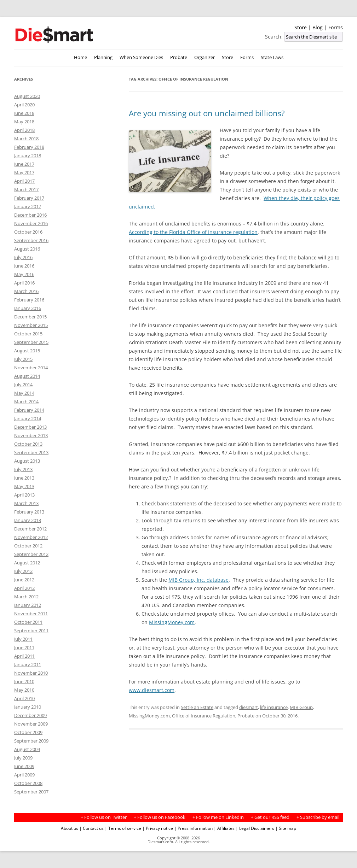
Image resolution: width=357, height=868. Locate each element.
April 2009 (24, 775)
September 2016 (31, 240)
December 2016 (30, 215)
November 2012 (31, 537)
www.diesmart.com (152, 690)
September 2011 (31, 631)
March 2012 (26, 597)
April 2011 (24, 656)
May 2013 (24, 486)
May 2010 (24, 690)
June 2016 (24, 266)
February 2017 (29, 198)
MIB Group (301, 707)
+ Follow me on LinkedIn (218, 817)
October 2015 (28, 334)
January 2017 (28, 206)
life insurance (274, 707)
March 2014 (26, 401)
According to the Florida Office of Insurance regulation (193, 232)
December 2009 (30, 715)
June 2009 (24, 766)
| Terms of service (123, 828)
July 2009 (23, 758)
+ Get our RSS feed (270, 817)
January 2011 (28, 664)
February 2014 (29, 410)
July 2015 (23, 359)
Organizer (205, 57)
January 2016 (28, 308)
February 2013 (29, 512)
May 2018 (24, 122)
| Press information (193, 828)
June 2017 (24, 164)
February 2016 (29, 300)
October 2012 (28, 546)
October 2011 (28, 622)
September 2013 (31, 452)
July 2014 (23, 385)
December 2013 (30, 427)
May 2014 (24, 393)
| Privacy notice (158, 828)
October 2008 (28, 783)
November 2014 (31, 368)
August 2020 (27, 96)
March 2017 (26, 189)
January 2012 (28, 605)
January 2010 (28, 707)
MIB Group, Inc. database (198, 580)
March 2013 (26, 503)
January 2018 (28, 156)
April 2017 (24, 181)
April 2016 (24, 283)
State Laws (272, 57)
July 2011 (23, 639)
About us (70, 828)
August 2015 (27, 351)
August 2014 (27, 376)
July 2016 (23, 257)
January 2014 (28, 418)
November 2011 (31, 614)
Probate (179, 57)
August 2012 (27, 563)
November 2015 (31, 325)
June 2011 (24, 647)
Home (80, 57)
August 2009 (27, 749)
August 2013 (27, 461)
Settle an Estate (197, 707)
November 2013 (31, 435)
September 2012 (31, 554)
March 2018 (26, 139)
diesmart (249, 707)
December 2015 (30, 317)
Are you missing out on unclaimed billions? (207, 113)
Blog (318, 27)
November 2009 (31, 724)
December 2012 (30, 529)
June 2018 (24, 113)
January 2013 (28, 520)
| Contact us (91, 828)
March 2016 (26, 291)
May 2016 (24, 274)
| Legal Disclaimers (255, 828)
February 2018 (29, 147)
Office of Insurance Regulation (204, 716)
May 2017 (24, 172)
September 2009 (31, 741)
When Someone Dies (141, 57)
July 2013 (23, 469)
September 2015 (31, 342)
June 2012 (24, 580)
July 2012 (23, 571)
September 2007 (31, 792)
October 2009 (28, 732)
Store (301, 27)
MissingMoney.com (172, 622)
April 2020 (24, 105)
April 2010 (24, 698)
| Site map (286, 828)
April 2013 (24, 495)
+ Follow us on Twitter (104, 817)
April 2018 (24, 130)
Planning (103, 57)
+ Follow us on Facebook (160, 817)
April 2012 (24, 588)
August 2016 (27, 249)
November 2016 (31, 223)
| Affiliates (224, 828)
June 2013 (24, 478)
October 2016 (28, 232)
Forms (336, 27)
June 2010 (24, 681)
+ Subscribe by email (318, 817)
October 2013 (28, 444)
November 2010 (31, 673)
